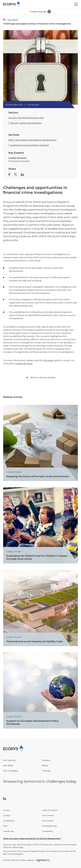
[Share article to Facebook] (9, 175)
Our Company (11, 771)
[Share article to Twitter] (16, 175)
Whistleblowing (49, 826)
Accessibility (9, 821)
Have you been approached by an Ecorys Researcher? (32, 839)
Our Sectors (9, 760)
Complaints (47, 831)
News (45, 766)
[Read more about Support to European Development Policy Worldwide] (40, 690)
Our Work (8, 766)
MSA (5, 826)
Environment (48, 815)
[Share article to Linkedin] (22, 175)
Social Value (48, 821)
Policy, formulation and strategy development (32, 140)
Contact (46, 771)
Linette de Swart (24, 364)
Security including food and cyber (26, 118)
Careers (46, 760)
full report (49, 360)
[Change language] (40, 12)
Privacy (7, 810)
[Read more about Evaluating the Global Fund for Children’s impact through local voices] (40, 525)
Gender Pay (8, 831)
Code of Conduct (50, 810)
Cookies (7, 815)
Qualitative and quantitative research (29, 145)
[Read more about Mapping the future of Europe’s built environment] (40, 443)
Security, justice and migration (26, 123)
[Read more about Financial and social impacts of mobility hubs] (40, 608)
